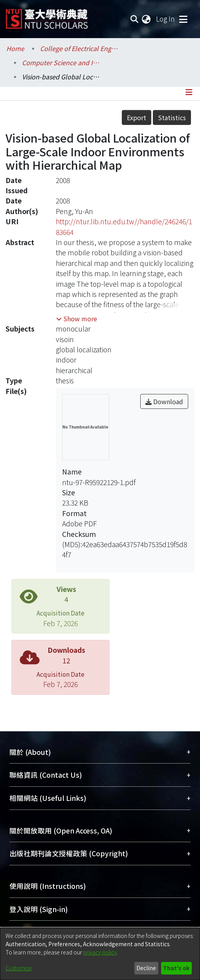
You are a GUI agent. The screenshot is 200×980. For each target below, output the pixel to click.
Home (15, 48)
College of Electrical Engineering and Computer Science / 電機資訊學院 (79, 48)
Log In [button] (166, 19)
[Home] (47, 16)
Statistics (172, 117)
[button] (77, 319)
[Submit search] (134, 19)
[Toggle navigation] (183, 19)
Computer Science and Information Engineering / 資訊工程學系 (61, 62)
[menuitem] (147, 19)
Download (164, 401)
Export (137, 117)
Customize (19, 968)
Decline (146, 968)
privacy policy (100, 952)
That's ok (176, 968)
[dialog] (100, 954)
